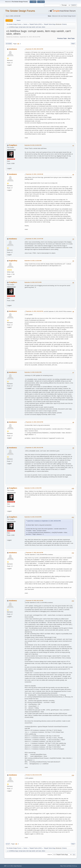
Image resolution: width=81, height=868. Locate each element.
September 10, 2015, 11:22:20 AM (33, 261)
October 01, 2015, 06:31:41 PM (34, 775)
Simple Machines (18, 866)
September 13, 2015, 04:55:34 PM (35, 422)
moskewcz (13, 49)
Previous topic (62, 38)
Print (73, 44)
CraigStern (13, 145)
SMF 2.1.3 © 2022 (8, 866)
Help (61, 866)
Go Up (8, 844)
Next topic (71, 38)
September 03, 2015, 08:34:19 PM (35, 49)
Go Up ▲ (75, 866)
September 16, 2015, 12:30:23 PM (33, 488)
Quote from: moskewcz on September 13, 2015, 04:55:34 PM (44, 521)
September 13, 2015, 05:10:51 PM (35, 448)
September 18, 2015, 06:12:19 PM (35, 601)
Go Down (9, 44)
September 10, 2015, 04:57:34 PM (33, 282)
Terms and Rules (67, 866)
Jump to (50, 855)
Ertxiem (64, 24)
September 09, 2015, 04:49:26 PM (33, 145)
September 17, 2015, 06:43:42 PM (35, 553)
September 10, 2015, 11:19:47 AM (35, 239)
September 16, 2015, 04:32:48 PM (33, 517)
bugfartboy (13, 261)
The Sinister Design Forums (20, 11)
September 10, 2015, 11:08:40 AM (35, 174)
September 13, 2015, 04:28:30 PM (35, 311)
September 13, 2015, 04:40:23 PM (33, 372)
